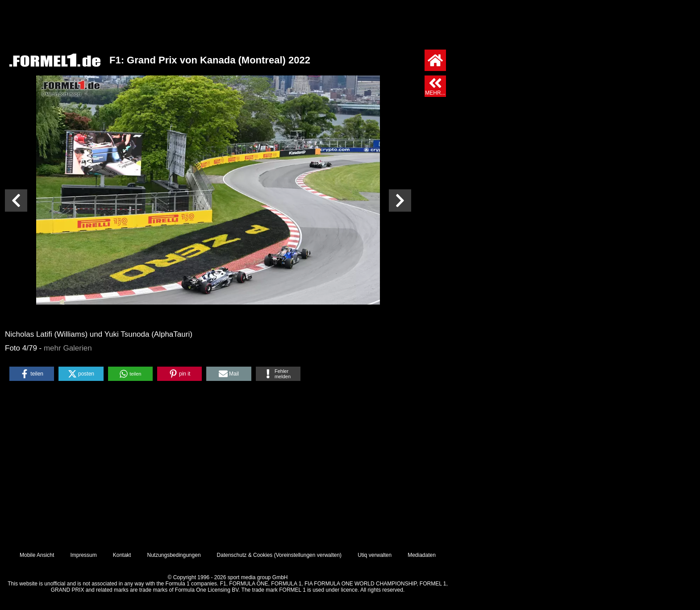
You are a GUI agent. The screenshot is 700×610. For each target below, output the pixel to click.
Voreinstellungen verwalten (308, 555)
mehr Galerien (68, 348)
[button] (32, 374)
